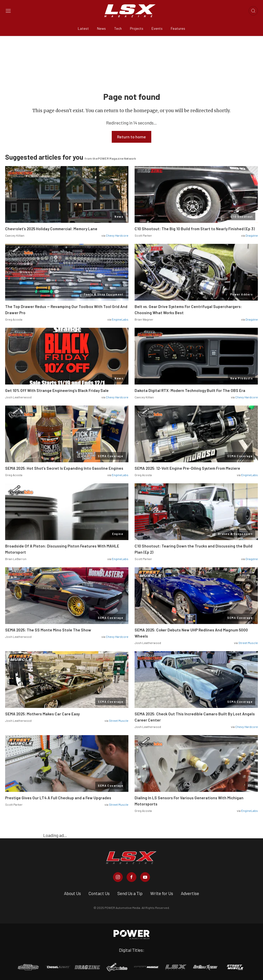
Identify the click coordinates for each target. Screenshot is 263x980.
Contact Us (99, 893)
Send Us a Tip (130, 893)
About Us (72, 893)
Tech (118, 28)
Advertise (190, 893)
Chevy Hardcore (117, 235)
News (101, 28)
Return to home (131, 137)
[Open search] (253, 11)
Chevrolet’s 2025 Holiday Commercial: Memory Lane (51, 229)
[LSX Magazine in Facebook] (131, 877)
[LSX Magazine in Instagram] (118, 877)
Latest (83, 28)
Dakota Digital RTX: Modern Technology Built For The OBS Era (190, 390)
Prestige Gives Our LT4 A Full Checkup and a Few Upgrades (58, 798)
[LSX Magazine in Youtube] (145, 877)
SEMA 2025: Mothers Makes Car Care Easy (42, 714)
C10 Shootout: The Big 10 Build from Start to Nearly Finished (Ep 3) (195, 229)
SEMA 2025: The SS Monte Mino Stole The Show (48, 630)
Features (178, 28)
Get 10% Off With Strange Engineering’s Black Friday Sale (57, 390)
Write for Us (162, 893)
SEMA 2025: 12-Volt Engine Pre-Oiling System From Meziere (187, 468)
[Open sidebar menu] (8, 11)
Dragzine (252, 235)
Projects (137, 28)
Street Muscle (248, 643)
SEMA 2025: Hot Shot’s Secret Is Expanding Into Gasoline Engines (64, 468)
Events (157, 28)
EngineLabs (120, 319)
